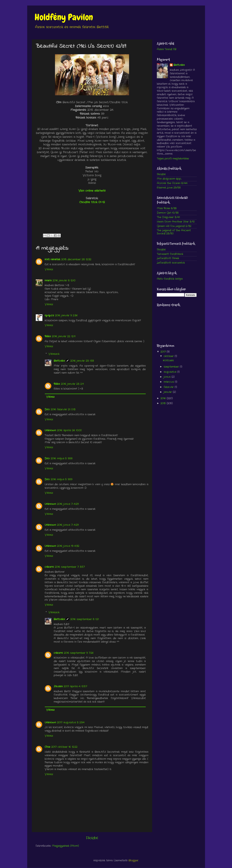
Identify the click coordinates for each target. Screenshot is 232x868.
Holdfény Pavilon (64, 17)
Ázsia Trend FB (167, 49)
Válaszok (54, 354)
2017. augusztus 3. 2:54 (71, 723)
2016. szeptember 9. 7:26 (79, 653)
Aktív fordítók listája (170, 279)
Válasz (49, 269)
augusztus (170, 372)
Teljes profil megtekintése (173, 159)
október (169, 356)
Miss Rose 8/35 (167, 208)
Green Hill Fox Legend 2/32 (174, 226)
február (169, 387)
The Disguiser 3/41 (168, 217)
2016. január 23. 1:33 (82, 361)
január (168, 392)
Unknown (50, 430)
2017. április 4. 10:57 (75, 686)
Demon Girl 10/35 (168, 213)
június (168, 377)
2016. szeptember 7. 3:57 (70, 567)
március (169, 382)
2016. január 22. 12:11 (64, 336)
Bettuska (59, 361)
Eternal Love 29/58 (169, 188)
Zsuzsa (58, 686)
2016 (164, 398)
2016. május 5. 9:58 (62, 459)
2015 (164, 403)
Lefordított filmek (168, 258)
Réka (48, 336)
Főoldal (92, 838)
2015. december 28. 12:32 (76, 259)
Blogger (133, 861)
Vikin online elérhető (92, 191)
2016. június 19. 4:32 (68, 546)
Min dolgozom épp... (169, 179)
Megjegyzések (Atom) (65, 846)
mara (48, 281)
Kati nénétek (52, 259)
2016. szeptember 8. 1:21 (85, 619)
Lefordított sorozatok (171, 263)
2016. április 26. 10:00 (69, 430)
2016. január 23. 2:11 (72, 384)
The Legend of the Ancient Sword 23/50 (174, 232)
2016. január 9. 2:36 (66, 316)
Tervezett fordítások (170, 254)
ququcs (49, 316)
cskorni (49, 567)
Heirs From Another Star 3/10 (176, 222)
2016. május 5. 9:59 (61, 479)
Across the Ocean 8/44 (172, 183)
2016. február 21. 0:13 (63, 409)
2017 (164, 352)
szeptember (172, 367)
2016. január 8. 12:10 (64, 281)
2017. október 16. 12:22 (64, 747)
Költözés (168, 360)
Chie (47, 747)
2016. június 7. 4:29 (68, 504)
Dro (47, 409)
